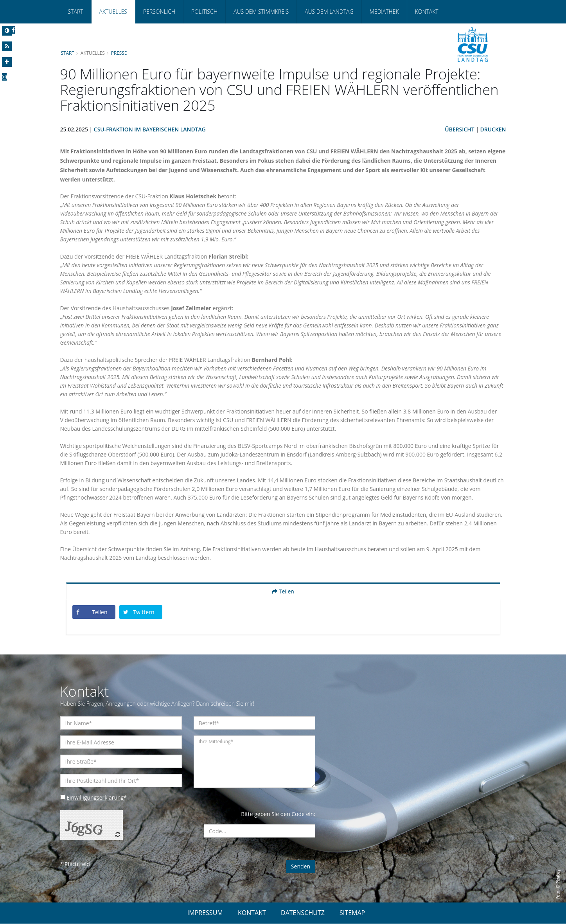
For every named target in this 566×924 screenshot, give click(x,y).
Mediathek (384, 12)
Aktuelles (113, 12)
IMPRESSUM (205, 913)
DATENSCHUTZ (303, 913)
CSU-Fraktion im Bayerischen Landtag (150, 129)
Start (76, 12)
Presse (119, 53)
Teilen (283, 591)
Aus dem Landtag (329, 12)
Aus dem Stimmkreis (261, 12)
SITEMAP (352, 913)
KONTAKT (252, 913)
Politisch (204, 12)
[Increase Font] (7, 62)
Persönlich (159, 12)
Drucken (493, 129)
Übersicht (460, 129)
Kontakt (427, 12)
